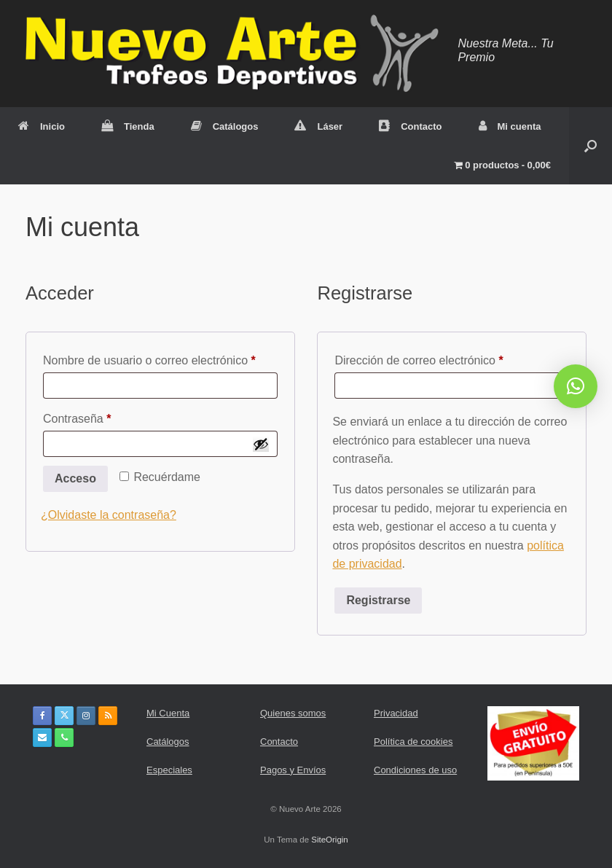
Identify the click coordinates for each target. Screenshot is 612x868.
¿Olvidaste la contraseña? (109, 515)
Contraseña (105, 416)
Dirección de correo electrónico (447, 358)
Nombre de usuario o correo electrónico (160, 358)
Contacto (410, 126)
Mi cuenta (510, 126)
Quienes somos (293, 713)
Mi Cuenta (168, 713)
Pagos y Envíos (293, 770)
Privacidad (396, 713)
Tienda (128, 126)
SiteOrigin (330, 840)
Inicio (42, 126)
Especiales (169, 770)
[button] (591, 146)
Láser (318, 126)
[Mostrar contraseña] (261, 444)
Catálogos (225, 126)
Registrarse (378, 600)
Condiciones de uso (415, 770)
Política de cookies (413, 742)
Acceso (75, 478)
